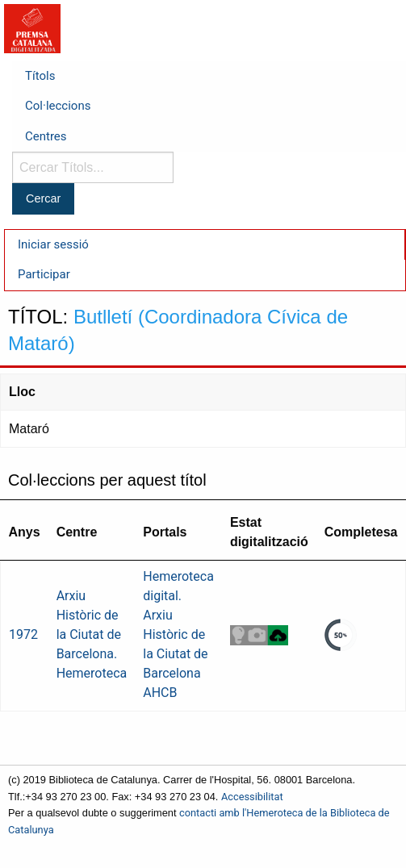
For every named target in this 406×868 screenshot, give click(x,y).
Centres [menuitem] (46, 136)
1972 (23, 634)
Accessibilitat (252, 797)
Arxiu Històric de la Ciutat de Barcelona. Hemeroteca (92, 634)
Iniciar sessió (53, 244)
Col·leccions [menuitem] (58, 106)
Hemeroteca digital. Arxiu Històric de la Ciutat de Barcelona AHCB (178, 634)
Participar (44, 274)
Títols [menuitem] (40, 76)
